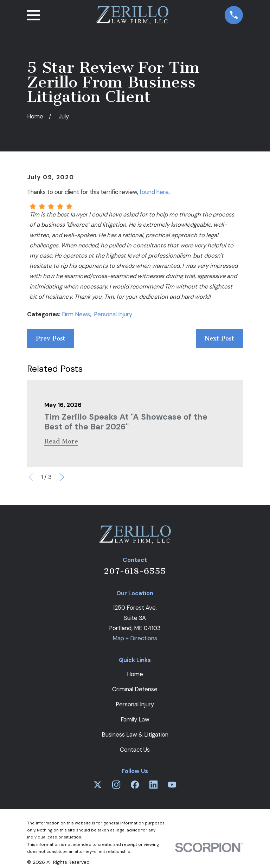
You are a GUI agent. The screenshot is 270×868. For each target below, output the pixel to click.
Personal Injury (113, 314)
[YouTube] (172, 785)
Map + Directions (135, 638)
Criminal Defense (135, 689)
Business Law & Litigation (135, 734)
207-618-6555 (135, 571)
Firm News (76, 314)
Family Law (135, 719)
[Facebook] (135, 785)
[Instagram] (116, 785)
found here (154, 192)
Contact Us (135, 750)
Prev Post (51, 338)
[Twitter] (98, 785)
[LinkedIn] (153, 785)
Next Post (219, 338)
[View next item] (62, 477)
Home (135, 674)
